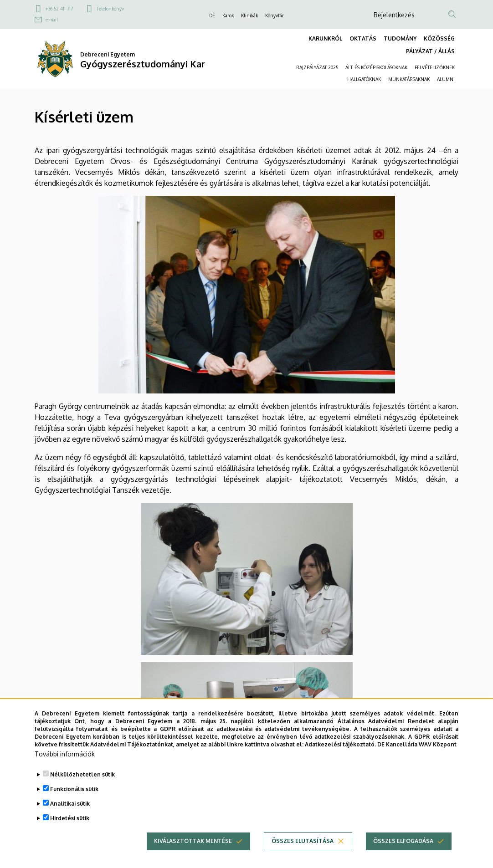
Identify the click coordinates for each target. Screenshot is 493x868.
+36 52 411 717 (59, 9)
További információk (65, 763)
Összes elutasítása (303, 850)
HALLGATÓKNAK (364, 79)
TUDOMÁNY (400, 38)
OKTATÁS (363, 38)
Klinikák (249, 15)
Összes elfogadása (403, 850)
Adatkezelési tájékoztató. (340, 753)
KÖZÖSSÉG (439, 38)
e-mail (52, 20)
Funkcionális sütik (74, 798)
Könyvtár (275, 15)
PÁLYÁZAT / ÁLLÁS (430, 51)
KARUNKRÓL (325, 38)
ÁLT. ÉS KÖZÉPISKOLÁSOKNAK (376, 67)
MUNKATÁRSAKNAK (409, 79)
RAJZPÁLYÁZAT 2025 (317, 67)
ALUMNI (446, 79)
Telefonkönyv (110, 9)
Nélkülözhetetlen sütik (82, 784)
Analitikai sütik (70, 813)
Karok (228, 15)
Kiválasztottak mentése (193, 850)
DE (212, 15)
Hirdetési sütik (70, 827)
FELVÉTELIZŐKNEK (435, 67)
